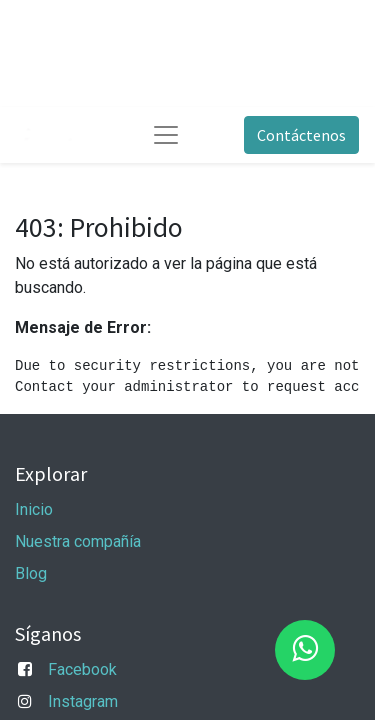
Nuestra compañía (78, 541)
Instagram (83, 701)
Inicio (34, 509)
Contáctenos (301, 135)
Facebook (82, 669)
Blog (31, 573)
